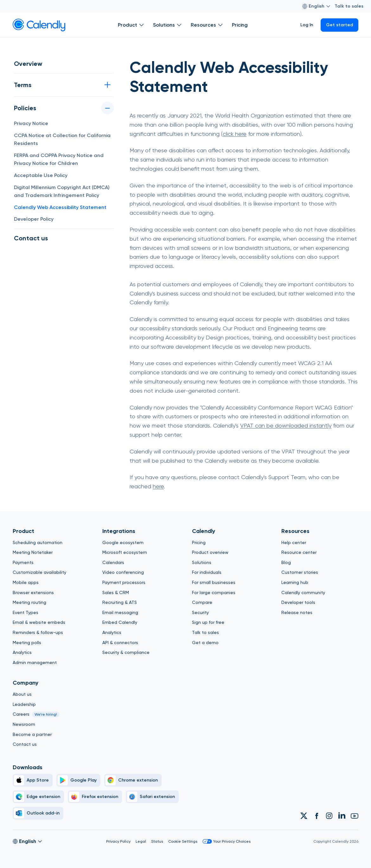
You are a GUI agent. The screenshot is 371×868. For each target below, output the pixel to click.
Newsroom (24, 724)
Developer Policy (34, 219)
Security (200, 612)
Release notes (297, 612)
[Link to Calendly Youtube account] (355, 816)
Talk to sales (349, 6)
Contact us (31, 238)
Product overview (210, 552)
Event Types (26, 612)
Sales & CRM (116, 592)
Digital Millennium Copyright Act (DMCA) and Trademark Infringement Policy (62, 191)
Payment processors (124, 582)
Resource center (299, 552)
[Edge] (38, 797)
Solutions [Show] (168, 25)
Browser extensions (33, 592)
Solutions (202, 562)
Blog (286, 562)
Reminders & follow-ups (38, 632)
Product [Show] (132, 25)
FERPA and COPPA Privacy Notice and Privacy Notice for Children (59, 159)
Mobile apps (26, 582)
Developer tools (298, 602)
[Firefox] (95, 797)
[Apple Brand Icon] (33, 780)
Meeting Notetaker (33, 552)
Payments (23, 562)
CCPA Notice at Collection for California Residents (62, 139)
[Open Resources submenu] (221, 25)
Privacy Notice (31, 123)
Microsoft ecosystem (125, 552)
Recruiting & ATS (120, 602)
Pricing (199, 542)
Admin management (35, 662)
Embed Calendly (120, 622)
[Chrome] (133, 780)
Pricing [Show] (240, 25)
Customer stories (300, 572)
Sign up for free (208, 622)
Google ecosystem (123, 542)
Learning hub (295, 582)
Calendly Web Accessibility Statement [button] (60, 207)
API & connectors (120, 643)
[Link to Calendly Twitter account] (304, 816)
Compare (202, 602)
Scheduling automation (38, 542)
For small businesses (214, 582)
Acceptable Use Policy (41, 175)
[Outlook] (38, 813)
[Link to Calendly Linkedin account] (342, 816)
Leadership (24, 704)
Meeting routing (29, 602)
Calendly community (303, 592)
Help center (294, 542)
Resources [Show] (208, 25)
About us (22, 694)
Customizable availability (39, 572)
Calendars (113, 562)
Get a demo (205, 643)
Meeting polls (27, 643)
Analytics (22, 652)
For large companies (214, 592)
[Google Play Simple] (78, 780)
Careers (21, 714)
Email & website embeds (39, 622)
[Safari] (152, 797)
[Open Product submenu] (142, 25)
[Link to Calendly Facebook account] (317, 816)
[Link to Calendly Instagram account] (329, 816)
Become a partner (32, 734)
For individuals (207, 572)
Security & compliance (126, 652)
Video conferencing (123, 572)
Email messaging (120, 612)
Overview (28, 64)
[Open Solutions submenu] (179, 25)
